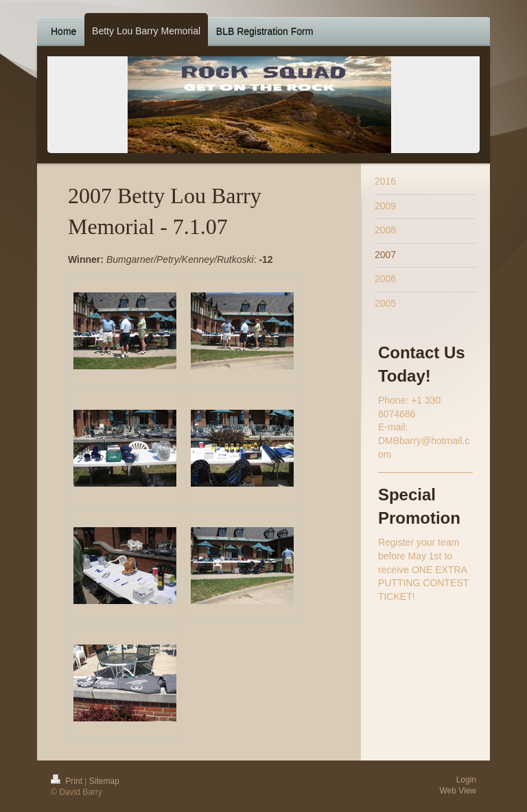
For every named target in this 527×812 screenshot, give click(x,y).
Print (68, 781)
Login (466, 780)
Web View (458, 791)
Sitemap (104, 781)
